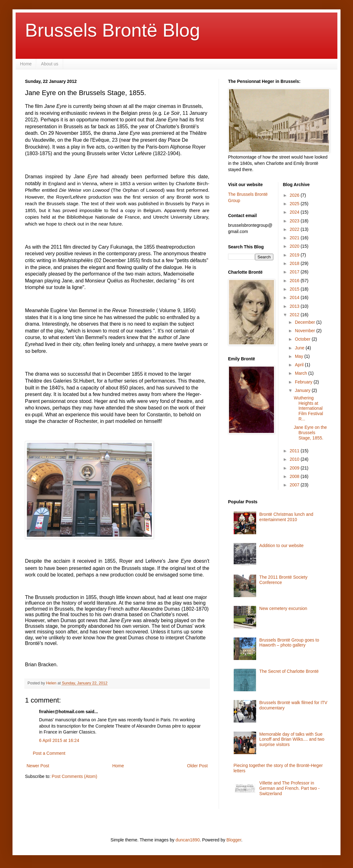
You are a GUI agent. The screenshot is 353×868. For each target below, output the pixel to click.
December (306, 322)
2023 (295, 221)
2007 (295, 485)
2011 (295, 451)
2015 (295, 289)
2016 (295, 281)
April (300, 365)
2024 (295, 212)
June (300, 348)
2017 (295, 272)
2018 (295, 263)
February (304, 382)
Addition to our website (281, 546)
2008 (295, 476)
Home (26, 64)
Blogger (234, 840)
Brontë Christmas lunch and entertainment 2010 (286, 517)
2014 (295, 297)
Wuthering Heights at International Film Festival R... (308, 408)
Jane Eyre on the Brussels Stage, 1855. (310, 433)
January (303, 390)
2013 (295, 306)
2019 (295, 255)
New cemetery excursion (283, 608)
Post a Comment (49, 753)
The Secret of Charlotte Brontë (289, 671)
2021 (295, 238)
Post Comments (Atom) (75, 776)
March (302, 373)
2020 (295, 246)
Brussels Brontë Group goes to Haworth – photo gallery (289, 643)
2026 (295, 195)
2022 (295, 229)
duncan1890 (188, 840)
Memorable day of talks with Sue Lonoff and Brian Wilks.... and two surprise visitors (292, 739)
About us (50, 64)
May (300, 356)
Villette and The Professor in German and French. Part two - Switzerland (289, 788)
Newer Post (38, 766)
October (303, 339)
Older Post (197, 766)
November (306, 331)
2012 (295, 315)
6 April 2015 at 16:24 (59, 740)
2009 (295, 468)
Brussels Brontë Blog (112, 30)
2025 (295, 204)
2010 (295, 459)
